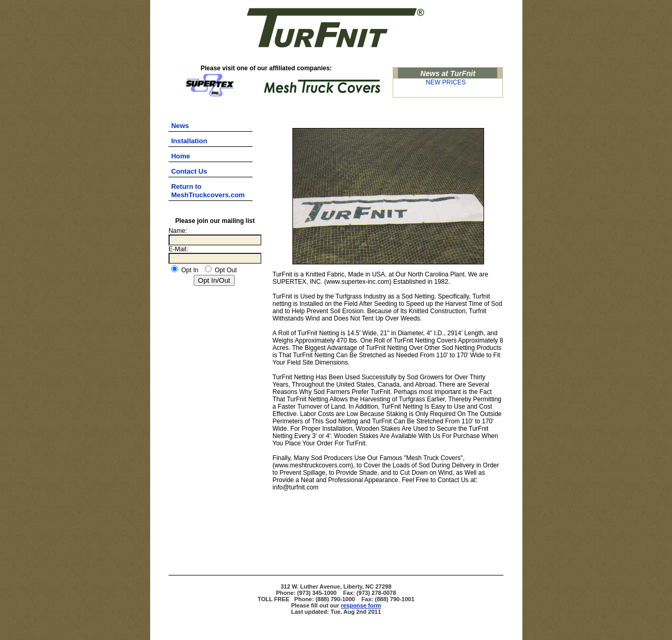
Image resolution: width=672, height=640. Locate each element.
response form (361, 605)
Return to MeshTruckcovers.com (208, 191)
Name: (178, 231)
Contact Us (189, 171)
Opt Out (221, 270)
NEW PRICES (446, 82)
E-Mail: (178, 249)
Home (181, 156)
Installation (189, 141)
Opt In (185, 270)
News (180, 126)
